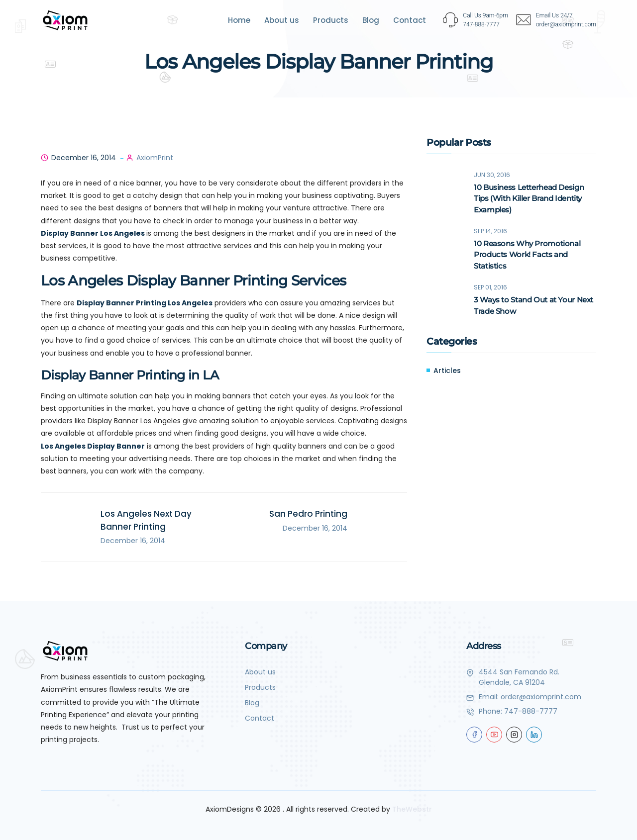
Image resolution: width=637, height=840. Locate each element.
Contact (410, 20)
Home (239, 20)
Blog (371, 20)
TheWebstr (412, 809)
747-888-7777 (531, 711)
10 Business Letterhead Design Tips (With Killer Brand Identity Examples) (529, 198)
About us (282, 20)
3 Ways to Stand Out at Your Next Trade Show (533, 306)
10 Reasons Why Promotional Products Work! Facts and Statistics (527, 255)
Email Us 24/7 (554, 15)
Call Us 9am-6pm (485, 15)
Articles (447, 371)
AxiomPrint (155, 158)
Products (331, 20)
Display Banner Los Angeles (93, 233)
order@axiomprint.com (541, 697)
